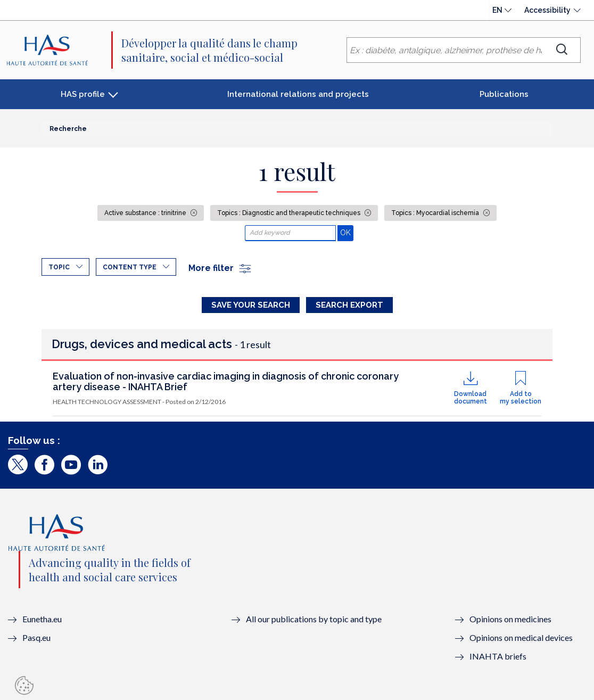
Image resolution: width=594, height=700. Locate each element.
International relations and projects (298, 94)
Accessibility (547, 10)
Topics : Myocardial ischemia (436, 213)
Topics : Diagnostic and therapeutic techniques (290, 213)
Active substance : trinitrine (146, 213)
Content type (130, 267)
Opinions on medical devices (521, 637)
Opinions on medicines (510, 619)
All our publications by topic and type (314, 619)
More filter (220, 268)
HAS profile (83, 94)
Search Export (349, 305)
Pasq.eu (36, 637)
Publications (504, 94)
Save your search (251, 305)
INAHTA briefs (498, 656)
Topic (59, 267)
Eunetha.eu (42, 619)
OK (347, 232)
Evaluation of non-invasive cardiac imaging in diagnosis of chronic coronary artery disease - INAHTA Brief (226, 381)
